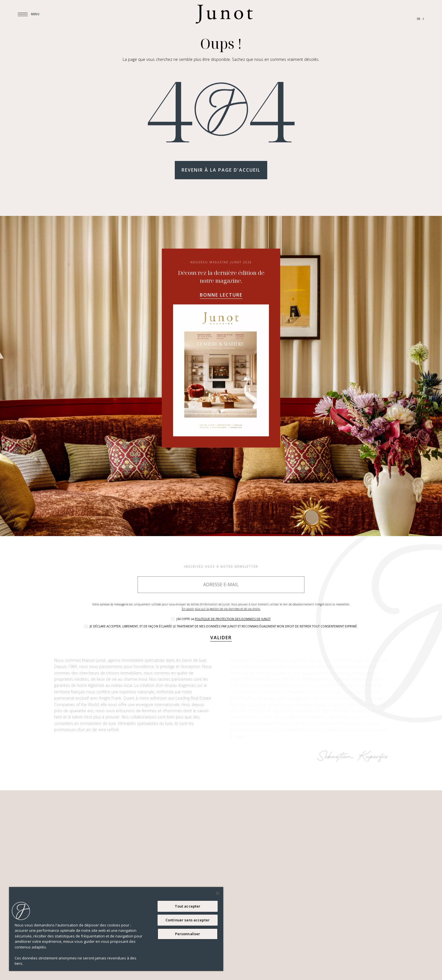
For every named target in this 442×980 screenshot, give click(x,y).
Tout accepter (188, 906)
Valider (221, 638)
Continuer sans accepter (188, 920)
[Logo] (224, 14)
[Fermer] (218, 893)
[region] (116, 929)
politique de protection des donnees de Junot (233, 619)
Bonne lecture (221, 352)
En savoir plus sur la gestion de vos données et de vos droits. (221, 609)
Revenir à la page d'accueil (221, 170)
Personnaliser (188, 934)
